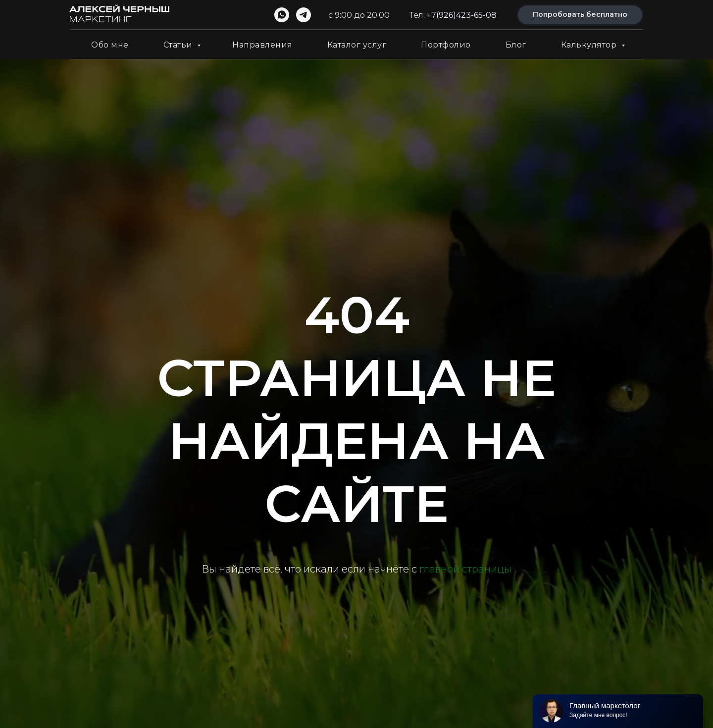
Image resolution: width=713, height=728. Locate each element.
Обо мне (110, 45)
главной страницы (465, 569)
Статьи (179, 45)
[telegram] (304, 15)
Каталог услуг (357, 45)
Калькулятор (590, 45)
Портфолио (446, 45)
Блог (516, 45)
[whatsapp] (282, 15)
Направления (262, 45)
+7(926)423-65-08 (462, 15)
